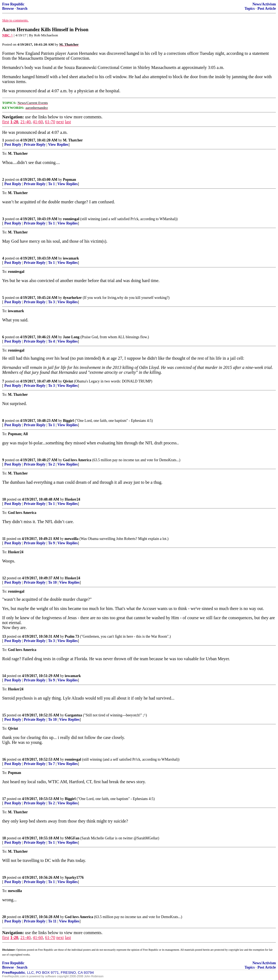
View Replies (58, 145)
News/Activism (264, 4)
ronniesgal (71, 219)
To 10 (52, 582)
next (60, 122)
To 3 (51, 302)
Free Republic (13, 4)
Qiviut (68, 381)
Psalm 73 (72, 636)
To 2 (51, 464)
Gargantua (73, 715)
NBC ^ (7, 35)
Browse (8, 9)
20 (4, 917)
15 (4, 715)
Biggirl (68, 421)
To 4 (51, 341)
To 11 (52, 921)
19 (4, 878)
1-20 (14, 122)
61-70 (50, 122)
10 (4, 499)
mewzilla (72, 539)
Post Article (267, 9)
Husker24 (72, 499)
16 (4, 759)
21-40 (25, 122)
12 (4, 578)
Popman (70, 180)
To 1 (51, 184)
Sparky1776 (74, 878)
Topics (250, 9)
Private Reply (35, 145)
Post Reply (13, 145)
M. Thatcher (73, 140)
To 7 (51, 764)
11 (4, 539)
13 (4, 636)
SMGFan (72, 838)
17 (4, 799)
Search (22, 9)
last (68, 122)
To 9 (51, 543)
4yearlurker (72, 298)
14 (4, 676)
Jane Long (71, 337)
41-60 (38, 122)
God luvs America (77, 460)
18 (4, 838)
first (6, 122)
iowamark (71, 258)
